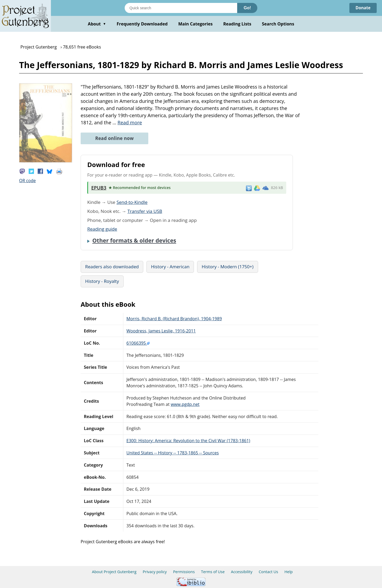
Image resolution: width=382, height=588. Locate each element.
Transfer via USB (145, 211)
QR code (27, 181)
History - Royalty (102, 281)
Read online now (114, 138)
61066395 (138, 343)
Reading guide (102, 229)
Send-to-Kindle (132, 202)
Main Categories (196, 24)
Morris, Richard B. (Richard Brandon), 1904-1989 (174, 319)
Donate (363, 8)
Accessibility (242, 572)
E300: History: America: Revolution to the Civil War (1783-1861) (188, 441)
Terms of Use (213, 572)
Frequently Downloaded (142, 24)
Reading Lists (237, 24)
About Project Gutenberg (114, 572)
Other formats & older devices (134, 240)
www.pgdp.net (185, 404)
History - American (170, 267)
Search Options (278, 24)
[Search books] (181, 8)
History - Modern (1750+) (227, 267)
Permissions (184, 572)
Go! (247, 8)
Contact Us (268, 572)
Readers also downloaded (112, 267)
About (97, 24)
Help (288, 572)
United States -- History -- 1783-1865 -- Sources (173, 453)
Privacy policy (155, 572)
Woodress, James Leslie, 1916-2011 (161, 331)
